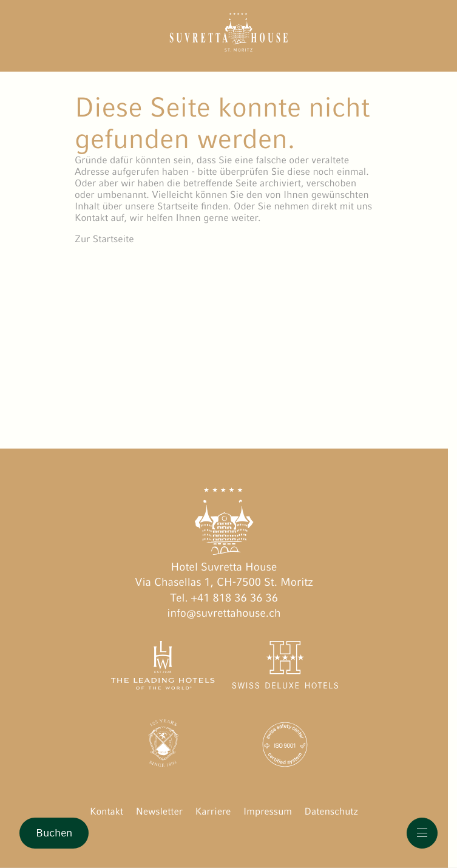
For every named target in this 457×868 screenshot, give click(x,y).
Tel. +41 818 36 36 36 (224, 598)
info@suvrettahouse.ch (224, 613)
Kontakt (107, 811)
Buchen (54, 833)
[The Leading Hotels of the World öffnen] (163, 668)
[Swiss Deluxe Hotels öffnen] (285, 668)
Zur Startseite (104, 239)
